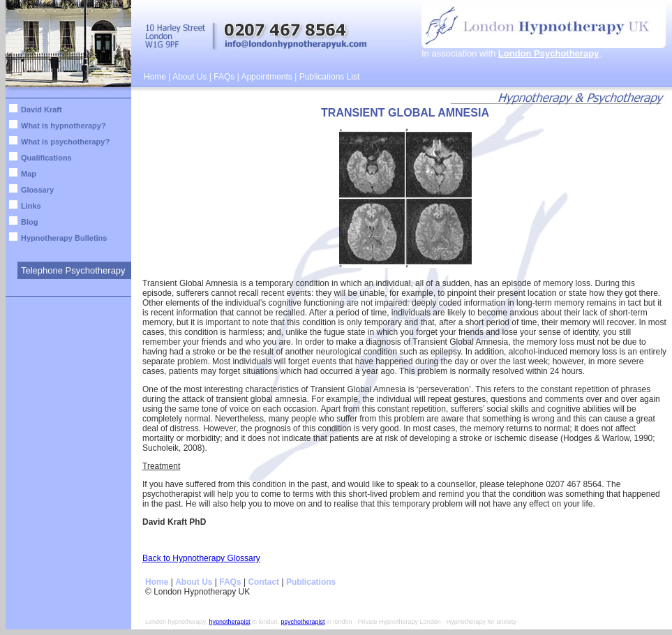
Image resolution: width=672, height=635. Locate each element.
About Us (189, 77)
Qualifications (46, 158)
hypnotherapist (229, 622)
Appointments (266, 77)
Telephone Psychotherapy (73, 270)
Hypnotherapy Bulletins (64, 238)
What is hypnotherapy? (64, 126)
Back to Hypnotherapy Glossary (201, 558)
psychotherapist (303, 622)
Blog (29, 222)
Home (155, 77)
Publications (311, 582)
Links (31, 206)
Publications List (330, 77)
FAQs (224, 77)
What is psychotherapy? (65, 142)
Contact (263, 582)
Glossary (37, 190)
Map (29, 174)
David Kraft (42, 110)
